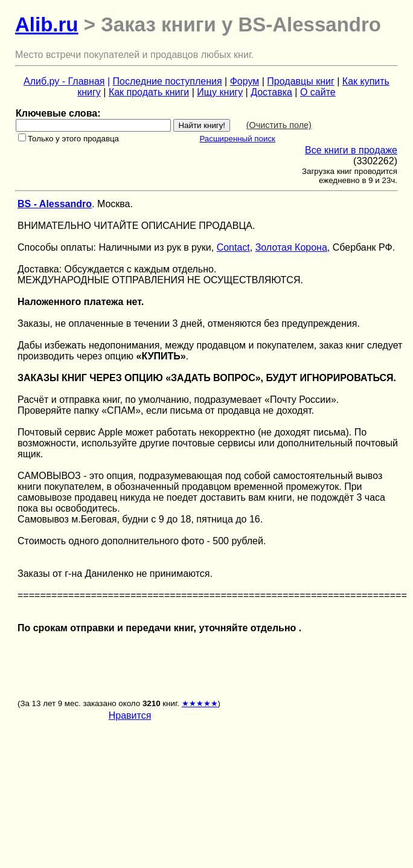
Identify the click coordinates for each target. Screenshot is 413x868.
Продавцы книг (300, 81)
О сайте (318, 92)
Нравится (130, 715)
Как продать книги (149, 92)
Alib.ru (47, 24)
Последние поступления (168, 81)
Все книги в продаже (351, 150)
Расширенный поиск (237, 139)
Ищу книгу (220, 92)
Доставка (271, 92)
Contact (233, 247)
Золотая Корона (291, 247)
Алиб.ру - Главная (64, 81)
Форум (245, 81)
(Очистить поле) (279, 125)
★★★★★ (200, 703)
